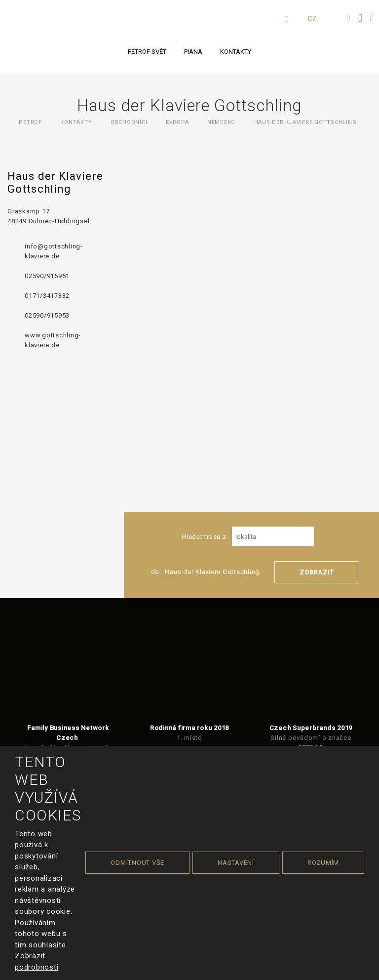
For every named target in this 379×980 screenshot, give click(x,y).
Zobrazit (317, 572)
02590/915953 (47, 315)
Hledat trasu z (248, 537)
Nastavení (236, 863)
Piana (193, 52)
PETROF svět (147, 52)
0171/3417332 (47, 296)
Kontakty (236, 52)
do (206, 572)
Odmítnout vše (137, 863)
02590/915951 (47, 276)
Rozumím (323, 863)
